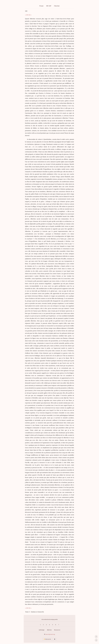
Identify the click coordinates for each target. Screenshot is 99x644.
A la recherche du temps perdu (50, 619)
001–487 (49, 6)
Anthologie (42, 630)
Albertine (49, 630)
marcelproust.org (50, 634)
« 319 (27, 15)
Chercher (57, 6)
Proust (41, 6)
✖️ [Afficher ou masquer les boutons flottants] (55, 639)
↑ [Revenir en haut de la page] (96, 636)
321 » (30, 15)
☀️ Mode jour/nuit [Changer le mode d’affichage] (47, 639)
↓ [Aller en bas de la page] (96, 640)
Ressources (57, 630)
